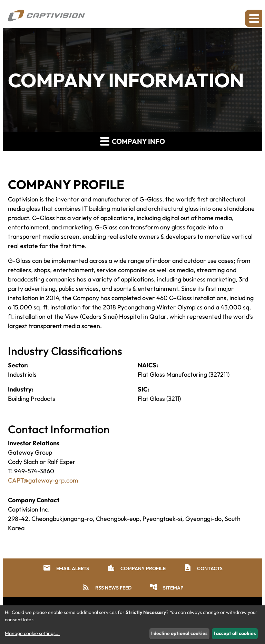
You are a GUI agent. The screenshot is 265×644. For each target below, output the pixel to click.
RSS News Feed (107, 587)
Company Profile (136, 568)
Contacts (203, 568)
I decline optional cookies (179, 633)
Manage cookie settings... (32, 633)
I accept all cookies (235, 633)
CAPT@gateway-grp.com (43, 480)
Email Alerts (66, 568)
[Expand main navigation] (254, 18)
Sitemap (166, 587)
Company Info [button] (132, 141)
